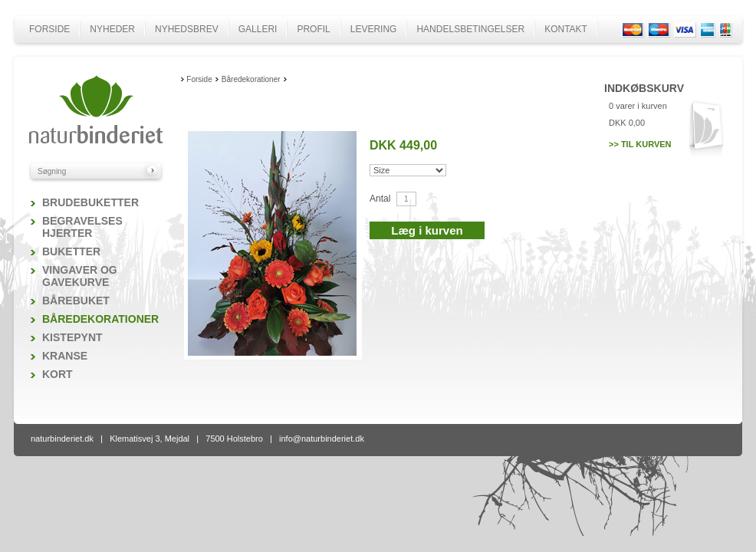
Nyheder (112, 29)
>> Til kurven (640, 144)
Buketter (71, 251)
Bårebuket (76, 301)
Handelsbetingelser (470, 29)
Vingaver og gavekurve (80, 276)
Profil (313, 29)
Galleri (258, 29)
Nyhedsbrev (187, 29)
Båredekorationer (100, 319)
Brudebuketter (90, 202)
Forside (49, 29)
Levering (374, 29)
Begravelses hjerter (82, 227)
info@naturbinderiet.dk (322, 439)
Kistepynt (72, 337)
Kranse (65, 356)
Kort (58, 374)
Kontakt (566, 29)
